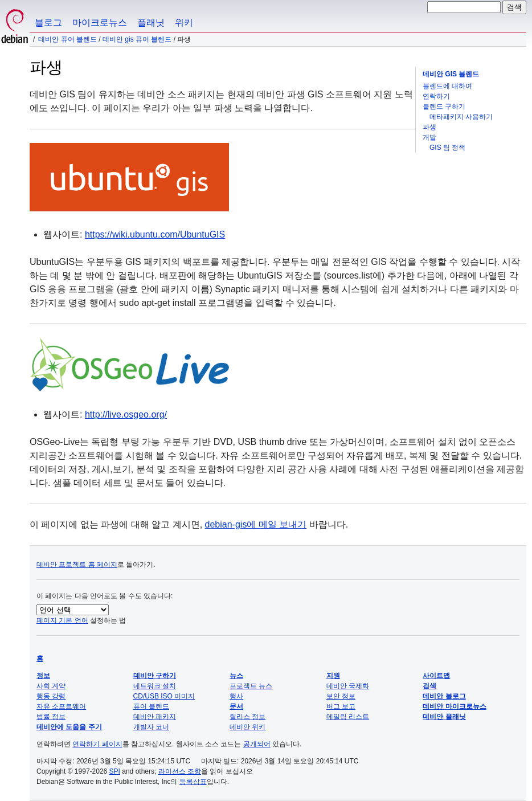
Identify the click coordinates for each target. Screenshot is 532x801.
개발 (429, 137)
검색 (429, 686)
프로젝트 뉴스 (251, 686)
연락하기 (436, 96)
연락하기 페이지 (97, 744)
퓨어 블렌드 (151, 706)
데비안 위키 (247, 727)
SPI (115, 771)
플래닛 (151, 23)
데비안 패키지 (155, 717)
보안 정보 (341, 696)
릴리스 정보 (247, 717)
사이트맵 (436, 676)
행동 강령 (51, 696)
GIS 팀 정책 (447, 148)
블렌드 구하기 (444, 107)
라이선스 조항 (180, 771)
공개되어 (257, 744)
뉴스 (236, 676)
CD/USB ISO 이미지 (164, 696)
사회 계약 (51, 686)
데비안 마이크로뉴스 (454, 706)
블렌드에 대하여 (447, 86)
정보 (43, 676)
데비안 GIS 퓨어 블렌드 (137, 39)
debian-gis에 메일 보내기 (256, 524)
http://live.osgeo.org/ (126, 414)
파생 (429, 127)
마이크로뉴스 (100, 23)
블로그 (48, 23)
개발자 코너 (151, 727)
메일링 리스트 (348, 717)
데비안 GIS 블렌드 (451, 74)
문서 (236, 706)
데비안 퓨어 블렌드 (67, 39)
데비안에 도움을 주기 (69, 727)
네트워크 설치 (155, 686)
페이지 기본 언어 (62, 620)
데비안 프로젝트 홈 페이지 (77, 565)
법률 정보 (51, 717)
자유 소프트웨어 (61, 706)
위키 (184, 23)
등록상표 (193, 782)
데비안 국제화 (348, 686)
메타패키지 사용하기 (461, 117)
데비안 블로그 (444, 696)
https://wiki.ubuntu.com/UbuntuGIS (155, 234)
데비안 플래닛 (444, 717)
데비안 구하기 (155, 676)
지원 (333, 676)
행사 (236, 696)
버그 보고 (341, 706)
